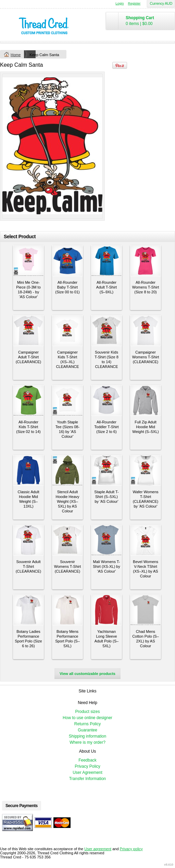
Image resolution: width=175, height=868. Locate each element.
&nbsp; (28, 261)
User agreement (98, 849)
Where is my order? (87, 742)
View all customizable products (87, 674)
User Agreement (87, 773)
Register (134, 3)
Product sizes (87, 712)
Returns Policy (87, 724)
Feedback (87, 760)
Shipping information (87, 736)
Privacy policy (131, 849)
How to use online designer (87, 718)
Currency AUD (161, 3)
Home (16, 55)
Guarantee (87, 730)
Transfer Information (88, 779)
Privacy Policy (87, 766)
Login (120, 3)
